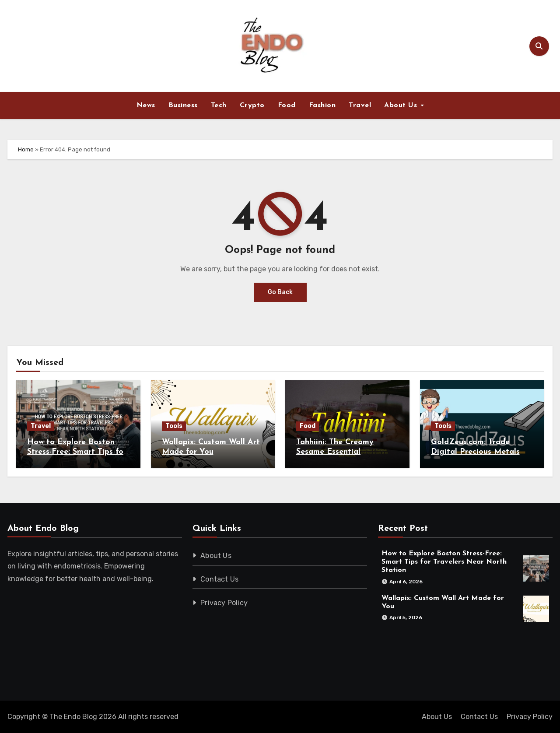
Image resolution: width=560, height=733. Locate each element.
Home (26, 149)
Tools (174, 426)
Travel (360, 105)
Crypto (252, 105)
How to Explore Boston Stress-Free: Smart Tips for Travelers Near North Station (444, 562)
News (146, 105)
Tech (219, 105)
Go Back (280, 292)
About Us (402, 105)
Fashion (322, 105)
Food (287, 105)
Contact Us (220, 579)
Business (183, 105)
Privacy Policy (224, 603)
